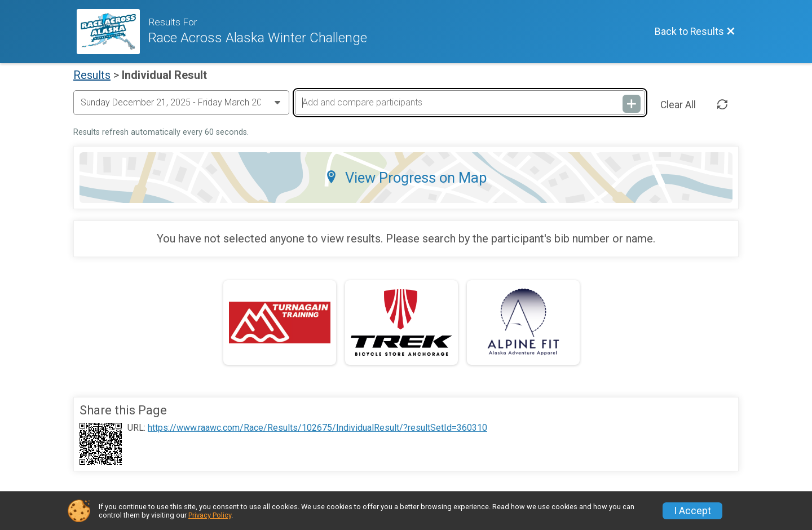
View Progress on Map (406, 178)
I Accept (692, 511)
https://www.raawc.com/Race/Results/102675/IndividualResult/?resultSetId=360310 (317, 428)
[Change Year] (181, 103)
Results (92, 75)
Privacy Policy (210, 515)
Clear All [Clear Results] (678, 105)
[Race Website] (112, 32)
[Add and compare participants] (470, 103)
